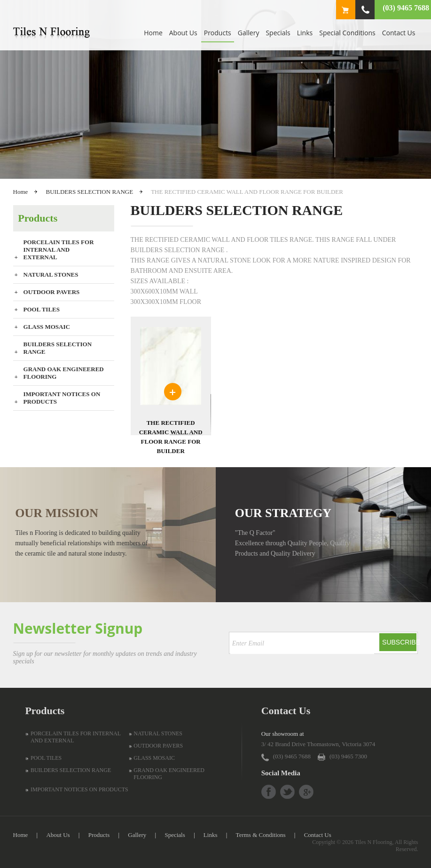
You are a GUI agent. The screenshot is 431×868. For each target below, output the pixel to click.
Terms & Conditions (261, 835)
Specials (278, 33)
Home (153, 33)
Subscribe (399, 642)
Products (218, 33)
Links (305, 33)
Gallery (249, 33)
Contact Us (399, 33)
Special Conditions (347, 33)
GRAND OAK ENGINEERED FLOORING (64, 373)
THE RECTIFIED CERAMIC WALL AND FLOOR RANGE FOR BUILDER (171, 437)
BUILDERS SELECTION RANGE (90, 192)
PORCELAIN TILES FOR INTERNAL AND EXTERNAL (59, 250)
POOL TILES (42, 309)
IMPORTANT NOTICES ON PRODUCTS (62, 398)
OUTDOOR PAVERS (52, 292)
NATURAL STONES (51, 275)
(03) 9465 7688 (406, 8)
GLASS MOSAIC (47, 327)
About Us (183, 33)
